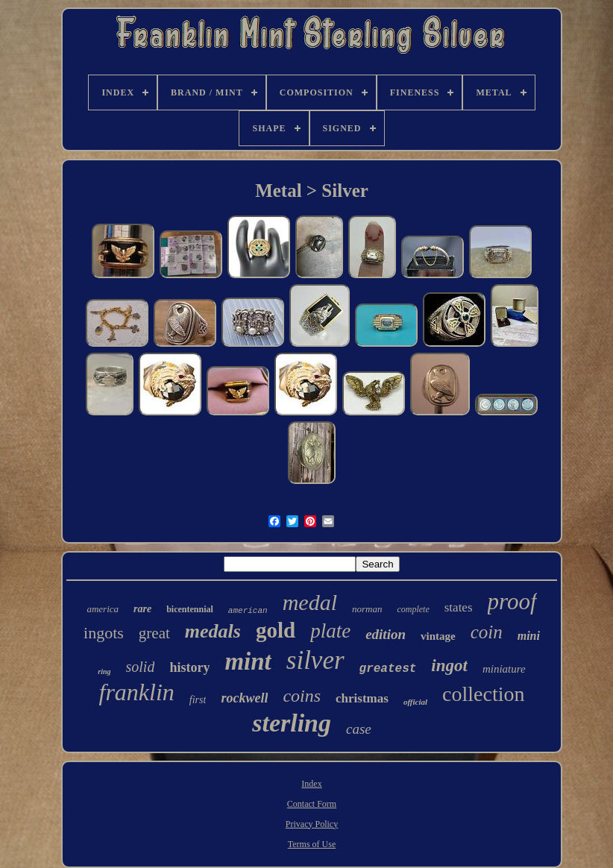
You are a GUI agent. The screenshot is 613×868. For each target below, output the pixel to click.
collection (483, 694)
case (359, 729)
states (459, 607)
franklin (137, 692)
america (103, 609)
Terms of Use (312, 844)
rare (142, 609)
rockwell (244, 698)
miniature (504, 669)
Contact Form (312, 804)
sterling (292, 723)
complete (413, 609)
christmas (362, 698)
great (154, 633)
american (248, 611)
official (415, 702)
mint (248, 661)
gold (276, 630)
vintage (438, 636)
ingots (104, 633)
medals (213, 631)
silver (315, 660)
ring (104, 672)
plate (330, 631)
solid (141, 667)
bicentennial (190, 609)
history (189, 667)
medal (310, 602)
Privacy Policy (312, 824)
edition (386, 634)
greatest (388, 669)
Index (311, 784)
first (198, 700)
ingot (449, 666)
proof (512, 601)
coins (302, 696)
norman (367, 609)
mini (529, 636)
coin (487, 632)
